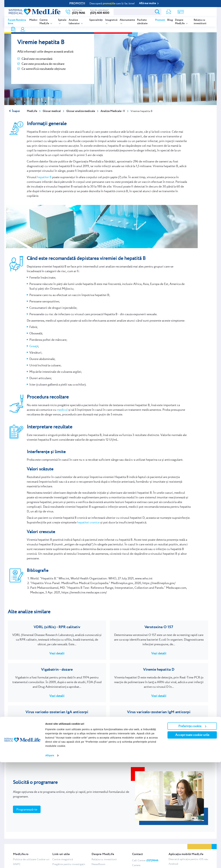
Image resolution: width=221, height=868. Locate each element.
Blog (170, 20)
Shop (158, 12)
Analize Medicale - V (113, 111)
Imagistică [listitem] (111, 20)
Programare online (200, 12)
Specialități (96, 20)
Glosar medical (52, 111)
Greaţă (34, 346)
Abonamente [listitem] (127, 20)
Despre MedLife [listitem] (180, 22)
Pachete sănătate (142, 22)
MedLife (32, 111)
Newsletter (147, 12)
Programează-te (27, 782)
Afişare (50, 861)
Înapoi (16, 111)
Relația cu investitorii (200, 22)
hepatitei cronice (88, 522)
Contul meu (181, 12)
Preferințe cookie (192, 832)
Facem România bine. (17, 22)
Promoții (160, 20)
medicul (62, 410)
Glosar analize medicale (81, 111)
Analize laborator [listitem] (74, 22)
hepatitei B (44, 177)
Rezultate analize (170, 12)
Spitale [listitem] (62, 20)
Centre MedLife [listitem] (45, 22)
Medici (33, 20)
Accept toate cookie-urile (192, 841)
